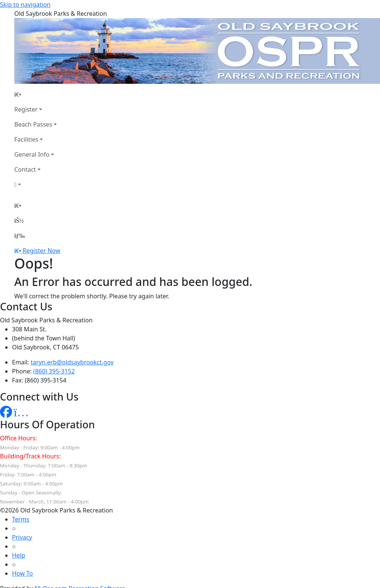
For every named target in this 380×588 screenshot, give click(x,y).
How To (22, 573)
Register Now (41, 251)
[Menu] (20, 236)
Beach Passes (33, 124)
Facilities (26, 139)
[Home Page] (35, 94)
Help (19, 555)
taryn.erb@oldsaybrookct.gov (72, 362)
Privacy (22, 537)
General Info (32, 154)
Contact (25, 169)
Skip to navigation (25, 5)
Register (26, 109)
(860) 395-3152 (54, 371)
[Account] (35, 184)
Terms (21, 519)
